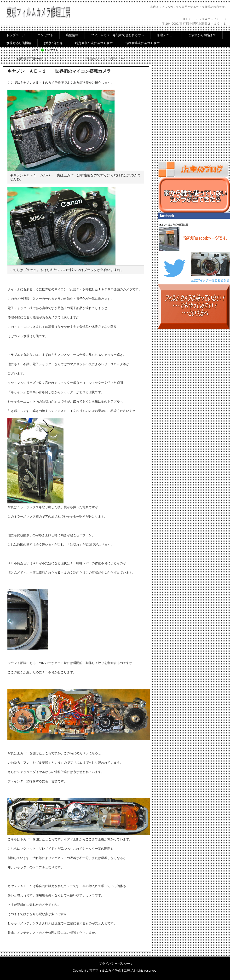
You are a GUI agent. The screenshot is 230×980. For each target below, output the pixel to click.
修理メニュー (166, 35)
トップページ (16, 35)
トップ (5, 59)
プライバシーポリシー (115, 964)
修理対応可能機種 (19, 43)
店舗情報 (72, 35)
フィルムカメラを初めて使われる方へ (118, 35)
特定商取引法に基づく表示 (94, 43)
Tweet (34, 50)
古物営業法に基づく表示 (142, 43)
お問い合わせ (53, 43)
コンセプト (45, 35)
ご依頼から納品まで (202, 35)
